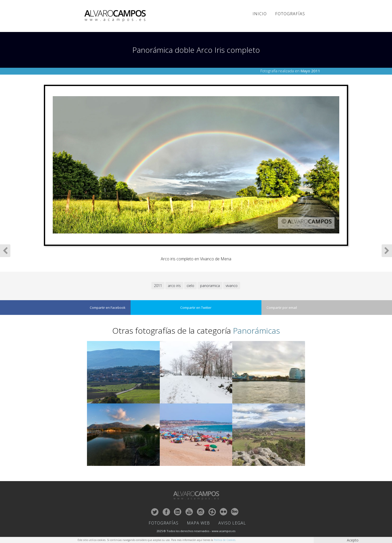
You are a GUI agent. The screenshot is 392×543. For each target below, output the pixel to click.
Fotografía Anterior (5, 251)
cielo (190, 286)
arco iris (174, 286)
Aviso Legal (232, 523)
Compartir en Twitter (196, 308)
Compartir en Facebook (108, 308)
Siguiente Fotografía (387, 251)
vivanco (232, 286)
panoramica (210, 286)
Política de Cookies (225, 540)
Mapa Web (198, 523)
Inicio (260, 14)
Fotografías (290, 14)
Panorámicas (256, 330)
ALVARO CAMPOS (116, 16)
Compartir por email (282, 308)
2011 (158, 286)
